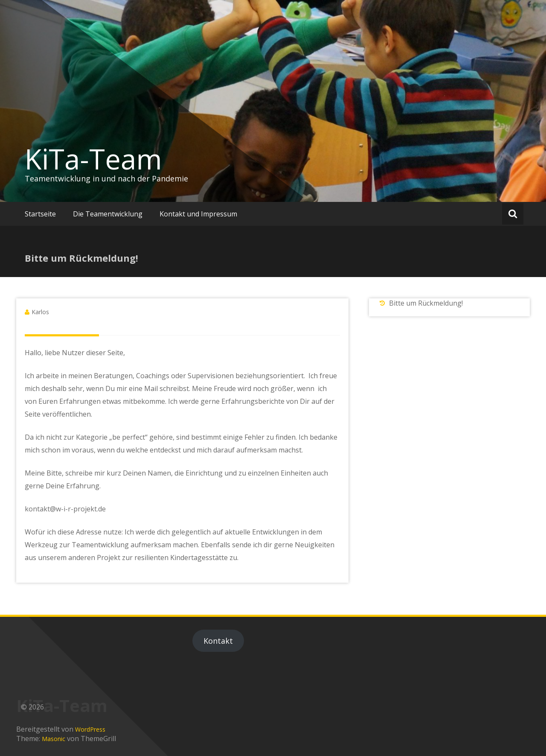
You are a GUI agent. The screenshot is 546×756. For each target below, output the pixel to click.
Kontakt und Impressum (198, 214)
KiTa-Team (93, 159)
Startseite (40, 214)
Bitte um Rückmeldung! (426, 303)
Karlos (40, 312)
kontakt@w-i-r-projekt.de (65, 509)
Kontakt (218, 641)
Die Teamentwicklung (108, 214)
